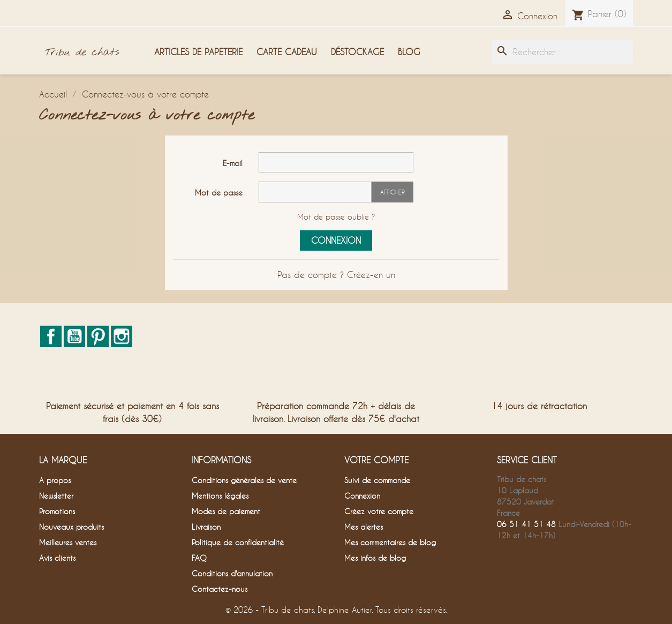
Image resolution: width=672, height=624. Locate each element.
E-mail (233, 163)
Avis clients (57, 558)
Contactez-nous (220, 589)
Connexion (336, 240)
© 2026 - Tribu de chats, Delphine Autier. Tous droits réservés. (336, 610)
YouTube (74, 336)
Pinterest (98, 336)
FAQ (199, 558)
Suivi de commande (377, 480)
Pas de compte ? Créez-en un (336, 275)
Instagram (122, 336)
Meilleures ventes (68, 542)
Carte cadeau (287, 52)
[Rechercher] (562, 52)
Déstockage (357, 52)
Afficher (392, 192)
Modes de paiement (226, 511)
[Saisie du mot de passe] (315, 192)
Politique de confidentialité (238, 542)
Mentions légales (220, 496)
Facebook (51, 336)
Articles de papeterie (198, 52)
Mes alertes (364, 527)
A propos (55, 480)
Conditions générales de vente (244, 480)
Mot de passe (219, 193)
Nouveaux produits (71, 527)
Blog (409, 52)
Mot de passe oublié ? (336, 217)
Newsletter (56, 496)
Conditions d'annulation (232, 573)
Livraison (206, 527)
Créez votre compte (379, 511)
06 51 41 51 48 (526, 524)
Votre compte (376, 460)
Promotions (57, 511)
